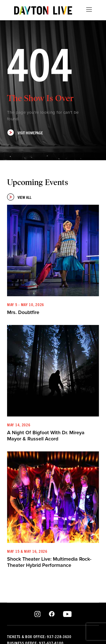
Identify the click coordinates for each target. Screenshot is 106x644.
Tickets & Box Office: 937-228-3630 (39, 636)
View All (19, 197)
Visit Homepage (25, 132)
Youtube (67, 614)
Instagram (37, 614)
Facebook (52, 614)
